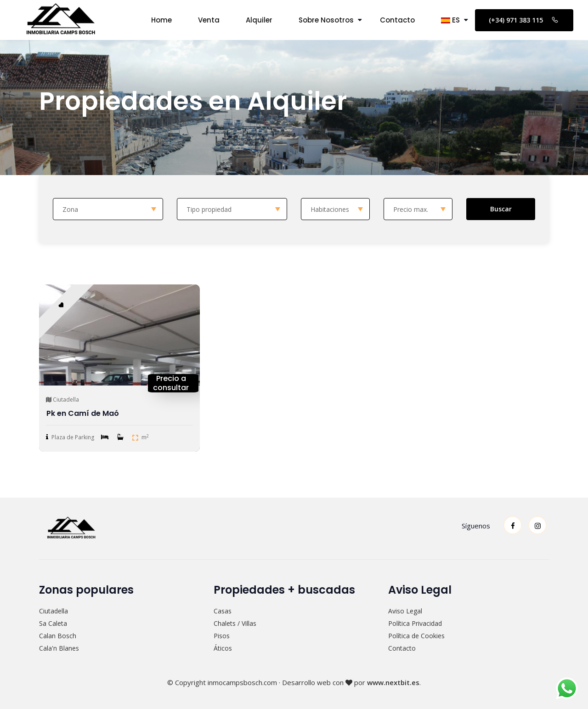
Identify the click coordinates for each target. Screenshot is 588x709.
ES (450, 20)
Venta (209, 20)
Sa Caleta (53, 623)
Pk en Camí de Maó (83, 413)
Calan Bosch (58, 636)
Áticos (223, 648)
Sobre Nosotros (326, 20)
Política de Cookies (416, 636)
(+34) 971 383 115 (524, 20)
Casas (223, 611)
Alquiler (259, 20)
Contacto (397, 20)
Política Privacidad (415, 623)
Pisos (222, 636)
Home (161, 20)
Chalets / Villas (235, 623)
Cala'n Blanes (59, 648)
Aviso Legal (405, 611)
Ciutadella (54, 611)
